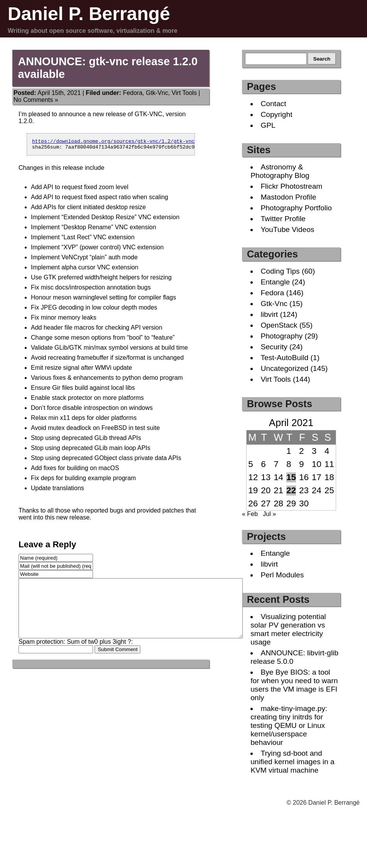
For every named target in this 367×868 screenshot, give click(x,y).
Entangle (275, 282)
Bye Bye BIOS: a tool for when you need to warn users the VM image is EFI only (294, 685)
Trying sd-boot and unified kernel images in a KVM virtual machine (293, 762)
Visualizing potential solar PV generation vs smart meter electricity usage (288, 629)
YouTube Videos (287, 229)
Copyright (276, 114)
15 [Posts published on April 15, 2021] (291, 477)
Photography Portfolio (296, 208)
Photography (282, 336)
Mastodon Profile (288, 197)
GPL (268, 125)
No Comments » (36, 100)
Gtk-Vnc (157, 93)
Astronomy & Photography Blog (280, 171)
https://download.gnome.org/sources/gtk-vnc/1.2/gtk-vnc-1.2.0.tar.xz (133, 142)
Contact (273, 104)
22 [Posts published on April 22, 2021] (291, 490)
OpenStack (279, 325)
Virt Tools (184, 93)
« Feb (250, 514)
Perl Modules (282, 575)
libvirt (269, 314)
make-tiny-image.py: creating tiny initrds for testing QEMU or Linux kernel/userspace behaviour (289, 725)
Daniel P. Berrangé (89, 14)
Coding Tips (280, 271)
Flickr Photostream (291, 186)
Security (274, 347)
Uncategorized (284, 368)
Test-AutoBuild (284, 358)
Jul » (269, 514)
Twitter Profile (283, 219)
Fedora (133, 93)
